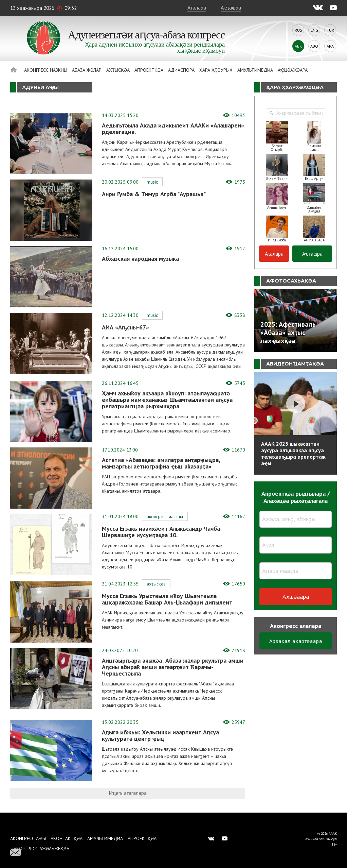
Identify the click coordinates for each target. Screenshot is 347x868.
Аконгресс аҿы (28, 838)
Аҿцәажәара (293, 70)
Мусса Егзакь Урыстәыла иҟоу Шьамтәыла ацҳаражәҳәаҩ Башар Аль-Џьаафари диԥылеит (167, 599)
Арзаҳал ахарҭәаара (296, 641)
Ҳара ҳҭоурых (216, 70)
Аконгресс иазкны (46, 70)
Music (152, 182)
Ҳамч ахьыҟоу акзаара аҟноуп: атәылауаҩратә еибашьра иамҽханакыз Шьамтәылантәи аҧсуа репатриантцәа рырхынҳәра (167, 400)
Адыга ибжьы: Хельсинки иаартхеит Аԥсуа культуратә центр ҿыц (160, 735)
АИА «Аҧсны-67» (125, 327)
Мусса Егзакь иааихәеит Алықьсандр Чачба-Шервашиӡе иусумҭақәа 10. (162, 532)
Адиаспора (181, 70)
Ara (330, 46)
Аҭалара (197, 7)
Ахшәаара (296, 597)
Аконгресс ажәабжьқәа (41, 849)
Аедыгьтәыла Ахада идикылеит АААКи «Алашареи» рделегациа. (173, 129)
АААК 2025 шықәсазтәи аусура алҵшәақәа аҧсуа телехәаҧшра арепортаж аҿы (293, 453)
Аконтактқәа (67, 838)
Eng (314, 30)
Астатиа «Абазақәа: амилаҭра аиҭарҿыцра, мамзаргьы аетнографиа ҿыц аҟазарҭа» (161, 463)
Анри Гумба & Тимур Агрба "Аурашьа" (154, 194)
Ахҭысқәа (118, 70)
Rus (298, 30)
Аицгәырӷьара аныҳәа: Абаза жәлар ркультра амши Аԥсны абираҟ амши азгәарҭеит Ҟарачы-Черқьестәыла (173, 667)
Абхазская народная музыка (140, 259)
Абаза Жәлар (87, 70)
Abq (314, 46)
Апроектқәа (149, 70)
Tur (330, 30)
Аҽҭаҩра (231, 7)
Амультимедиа (255, 70)
